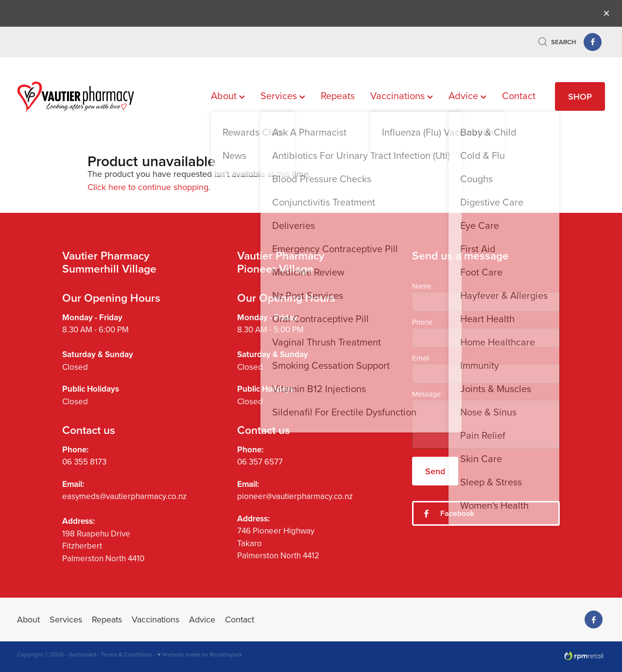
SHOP (580, 96)
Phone (422, 322)
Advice (467, 95)
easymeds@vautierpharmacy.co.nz (124, 496)
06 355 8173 (84, 462)
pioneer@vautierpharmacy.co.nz (295, 496)
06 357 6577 (260, 462)
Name (422, 286)
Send (435, 471)
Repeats (338, 95)
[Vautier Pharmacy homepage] (76, 97)
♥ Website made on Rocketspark (200, 654)
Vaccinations (402, 95)
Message (426, 394)
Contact (519, 95)
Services (283, 95)
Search (557, 42)
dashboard (82, 654)
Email (421, 358)
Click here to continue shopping (148, 187)
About (228, 95)
